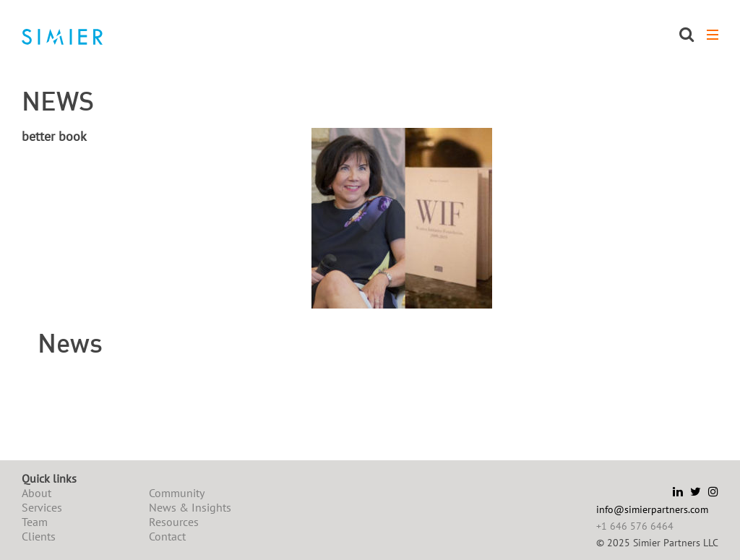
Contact (167, 536)
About (36, 493)
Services (42, 507)
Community (177, 493)
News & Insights (190, 507)
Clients (39, 536)
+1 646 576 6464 (635, 526)
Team (35, 522)
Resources (174, 522)
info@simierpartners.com (652, 509)
